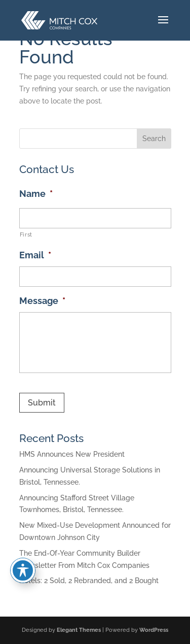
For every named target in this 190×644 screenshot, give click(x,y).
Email (35, 255)
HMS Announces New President (72, 454)
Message (42, 301)
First (26, 234)
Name (36, 194)
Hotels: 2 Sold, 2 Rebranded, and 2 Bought (89, 581)
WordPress (154, 630)
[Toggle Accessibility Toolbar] (23, 570)
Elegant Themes (79, 630)
